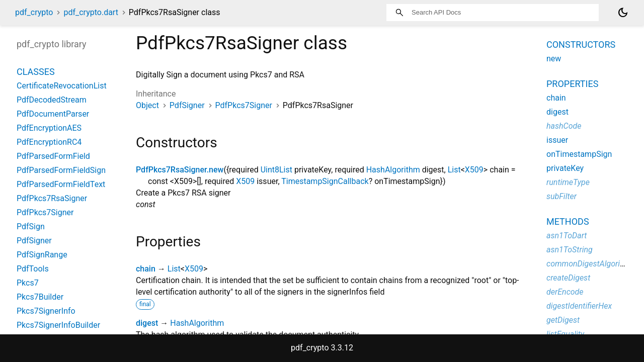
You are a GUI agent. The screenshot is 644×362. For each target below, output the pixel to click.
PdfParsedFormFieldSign (61, 170)
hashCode (564, 126)
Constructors (581, 44)
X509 (474, 170)
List (454, 170)
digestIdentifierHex (579, 306)
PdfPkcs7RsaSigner (52, 198)
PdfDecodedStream (52, 100)
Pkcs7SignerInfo (46, 311)
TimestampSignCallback (325, 181)
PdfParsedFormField (53, 156)
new (554, 59)
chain (146, 269)
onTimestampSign (579, 154)
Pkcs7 (28, 283)
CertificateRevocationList (62, 86)
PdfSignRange (42, 255)
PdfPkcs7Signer (244, 105)
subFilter (561, 196)
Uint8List (276, 170)
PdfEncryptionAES (49, 128)
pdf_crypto (34, 12)
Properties (572, 84)
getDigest (563, 320)
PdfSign (31, 227)
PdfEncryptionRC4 (49, 142)
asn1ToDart (567, 236)
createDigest (568, 278)
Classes (36, 72)
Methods (568, 221)
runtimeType (568, 182)
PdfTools (33, 269)
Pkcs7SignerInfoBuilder (58, 325)
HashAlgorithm (393, 170)
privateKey (565, 168)
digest (147, 323)
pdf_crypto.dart (91, 12)
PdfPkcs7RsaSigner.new (180, 170)
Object (147, 105)
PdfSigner (187, 105)
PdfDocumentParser (53, 114)
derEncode (565, 292)
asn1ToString (570, 250)
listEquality (565, 334)
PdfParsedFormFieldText (61, 184)
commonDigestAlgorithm (590, 264)
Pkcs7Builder (40, 297)
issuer (557, 140)
